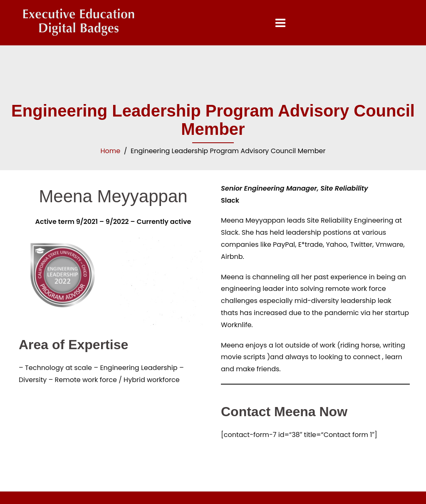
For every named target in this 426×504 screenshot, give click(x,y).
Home (111, 151)
